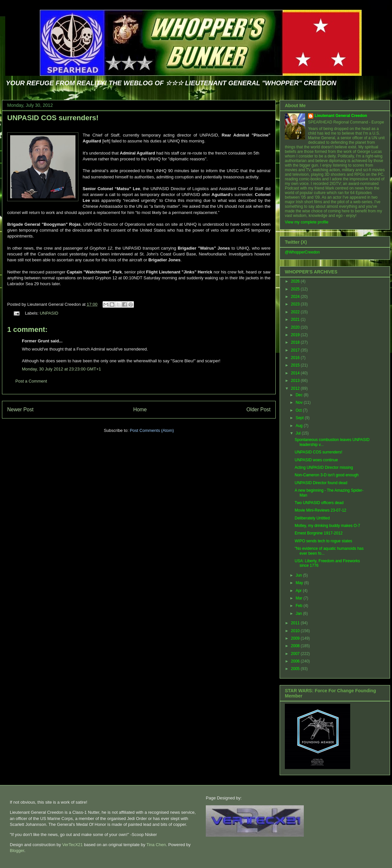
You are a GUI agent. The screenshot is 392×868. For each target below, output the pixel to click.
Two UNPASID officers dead (319, 503)
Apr (299, 591)
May (300, 583)
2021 (296, 319)
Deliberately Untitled (312, 518)
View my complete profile (307, 222)
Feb (300, 606)
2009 (296, 638)
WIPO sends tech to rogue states (323, 541)
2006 (296, 661)
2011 (296, 623)
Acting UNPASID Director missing (324, 467)
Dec (300, 395)
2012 (296, 388)
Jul (299, 433)
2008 (296, 646)
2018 (296, 342)
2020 (296, 327)
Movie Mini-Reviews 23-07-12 (320, 510)
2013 (296, 381)
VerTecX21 (72, 845)
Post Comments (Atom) (152, 430)
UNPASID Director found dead (321, 483)
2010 (296, 631)
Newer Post (20, 409)
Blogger (17, 851)
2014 (296, 373)
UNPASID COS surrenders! (53, 118)
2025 (296, 289)
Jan (299, 614)
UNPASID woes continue (316, 460)
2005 (296, 669)
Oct (299, 410)
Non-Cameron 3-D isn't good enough (327, 475)
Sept (300, 418)
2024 (296, 297)
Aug (300, 426)
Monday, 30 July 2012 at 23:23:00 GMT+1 (61, 369)
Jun (299, 575)
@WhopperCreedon (302, 252)
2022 (296, 312)
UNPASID (49, 313)
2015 (296, 365)
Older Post (258, 409)
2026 (296, 281)
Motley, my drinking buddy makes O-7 (327, 526)
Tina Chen (156, 845)
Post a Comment (31, 381)
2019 (296, 335)
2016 (296, 358)
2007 (296, 654)
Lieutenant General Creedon (341, 116)
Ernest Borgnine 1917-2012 (319, 533)
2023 (296, 304)
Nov (300, 402)
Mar (300, 598)
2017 (296, 350)
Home (140, 409)
